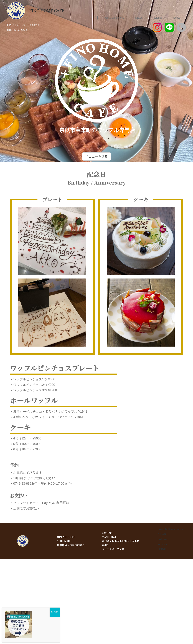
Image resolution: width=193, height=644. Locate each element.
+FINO (162, 549)
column (162, 539)
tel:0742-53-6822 (17, 30)
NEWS (162, 534)
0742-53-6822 (23, 484)
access (162, 544)
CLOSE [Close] (55, 612)
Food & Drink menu (170, 529)
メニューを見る (96, 156)
